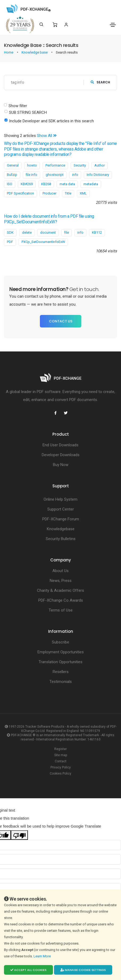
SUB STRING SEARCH (28, 112)
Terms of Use (61, 610)
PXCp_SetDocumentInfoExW (43, 242)
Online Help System (60, 499)
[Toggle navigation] (113, 25)
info (75, 175)
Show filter (18, 106)
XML (83, 193)
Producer (49, 193)
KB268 (46, 184)
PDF (10, 242)
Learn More (43, 956)
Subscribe (60, 642)
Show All (47, 136)
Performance (55, 165)
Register (60, 749)
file (67, 232)
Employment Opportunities (61, 652)
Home (9, 52)
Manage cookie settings (83, 970)
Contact (61, 761)
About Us (60, 571)
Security (80, 165)
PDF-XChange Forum (61, 519)
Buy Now (61, 465)
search (100, 82)
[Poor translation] (19, 835)
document (48, 232)
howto (32, 165)
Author (100, 165)
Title (68, 193)
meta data (67, 184)
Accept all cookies (28, 970)
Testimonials (61, 682)
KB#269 (27, 184)
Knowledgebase (61, 529)
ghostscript (55, 175)
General (13, 165)
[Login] (66, 25)
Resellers (61, 672)
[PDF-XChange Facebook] (56, 413)
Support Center (61, 509)
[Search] (41, 25)
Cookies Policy (60, 774)
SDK (10, 232)
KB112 (97, 232)
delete (27, 232)
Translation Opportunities (60, 662)
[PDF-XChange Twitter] (66, 413)
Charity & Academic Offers (60, 590)
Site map (61, 755)
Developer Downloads (61, 455)
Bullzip (12, 175)
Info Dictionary (98, 175)
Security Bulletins (61, 539)
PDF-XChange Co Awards (61, 600)
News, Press (61, 581)
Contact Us (61, 321)
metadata (91, 184)
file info (32, 175)
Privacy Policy (61, 767)
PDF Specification (20, 193)
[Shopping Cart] (55, 25)
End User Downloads (60, 445)
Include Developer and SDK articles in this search (51, 121)
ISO (10, 184)
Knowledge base (35, 52)
